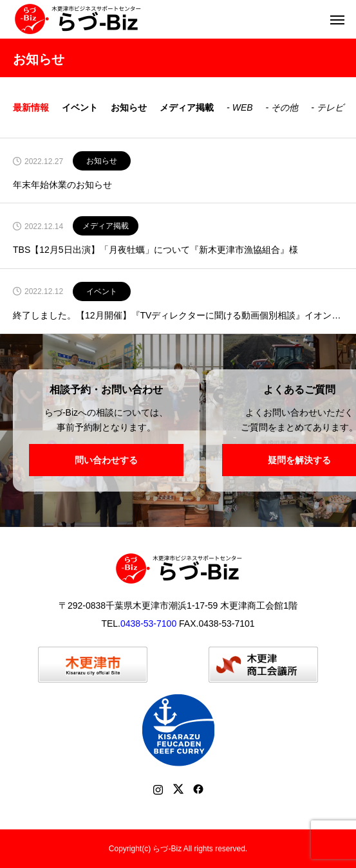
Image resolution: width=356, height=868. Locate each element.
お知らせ (129, 107)
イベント (80, 107)
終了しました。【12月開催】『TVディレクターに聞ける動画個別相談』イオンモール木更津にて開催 (178, 316)
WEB (243, 107)
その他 (285, 107)
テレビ (330, 107)
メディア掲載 (187, 107)
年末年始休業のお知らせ (62, 185)
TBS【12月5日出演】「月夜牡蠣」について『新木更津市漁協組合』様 (155, 250)
